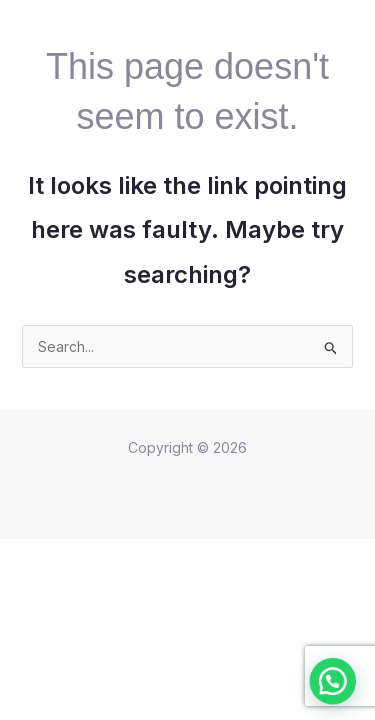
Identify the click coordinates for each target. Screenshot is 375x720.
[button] (339, 698)
